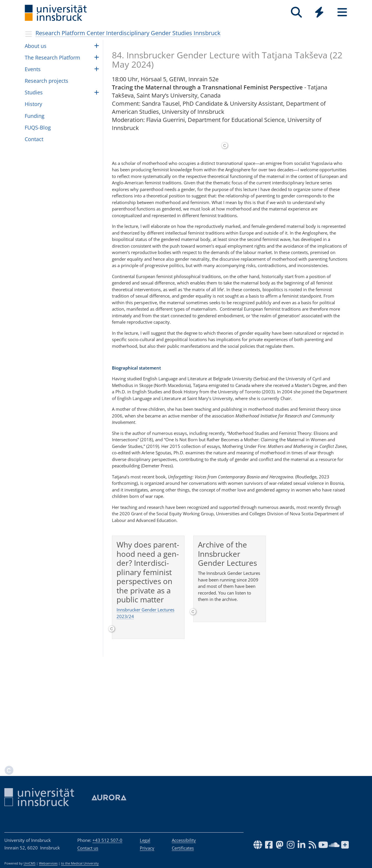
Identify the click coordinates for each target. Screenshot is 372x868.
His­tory (33, 104)
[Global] (319, 13)
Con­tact (34, 139)
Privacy (147, 848)
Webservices (48, 863)
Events (33, 69)
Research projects (46, 81)
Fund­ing (35, 116)
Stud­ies (34, 92)
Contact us (88, 848)
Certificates (183, 848)
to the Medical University (80, 863)
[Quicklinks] (319, 12)
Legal (145, 840)
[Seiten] (342, 12)
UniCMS (29, 863)
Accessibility (184, 840)
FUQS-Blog (38, 127)
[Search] (296, 12)
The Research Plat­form (52, 57)
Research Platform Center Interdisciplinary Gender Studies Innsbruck (128, 33)
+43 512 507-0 (107, 840)
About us (36, 46)
